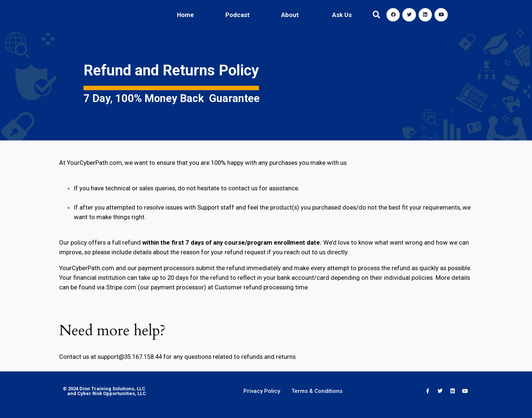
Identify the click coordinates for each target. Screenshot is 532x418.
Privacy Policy (262, 391)
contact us (243, 188)
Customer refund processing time (261, 287)
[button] (377, 15)
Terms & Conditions (317, 391)
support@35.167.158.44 (130, 357)
